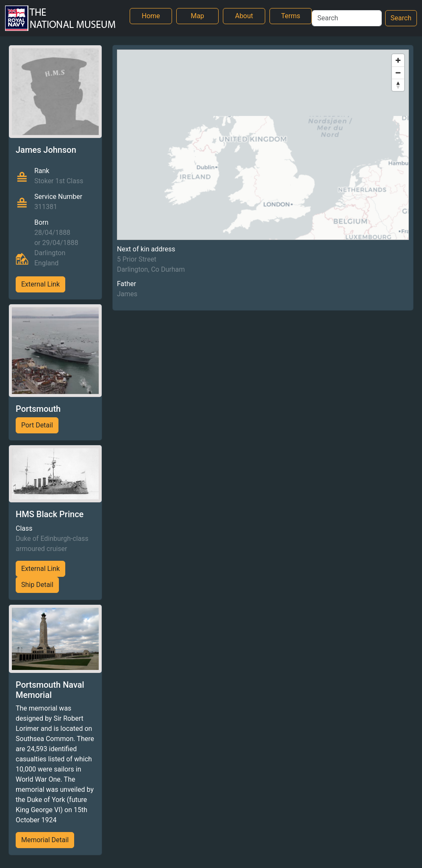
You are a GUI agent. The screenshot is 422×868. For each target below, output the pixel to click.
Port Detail (37, 425)
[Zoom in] (398, 60)
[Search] (347, 18)
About (244, 16)
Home (151, 16)
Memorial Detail (45, 840)
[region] (263, 145)
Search (401, 18)
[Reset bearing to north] (398, 85)
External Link (40, 284)
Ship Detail (37, 585)
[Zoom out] (398, 73)
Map (197, 16)
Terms (291, 16)
